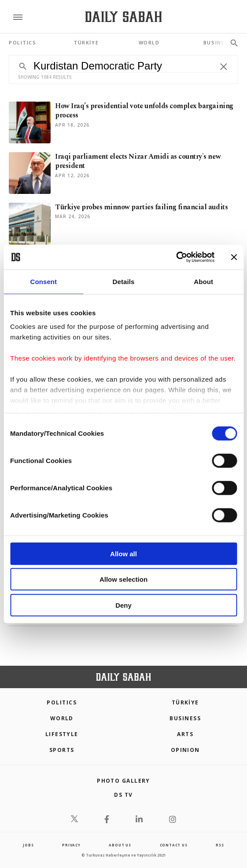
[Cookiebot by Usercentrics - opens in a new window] (176, 257)
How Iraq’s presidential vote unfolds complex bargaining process (144, 111)
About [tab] (203, 281)
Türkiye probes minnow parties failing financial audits (141, 207)
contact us (174, 845)
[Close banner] (234, 257)
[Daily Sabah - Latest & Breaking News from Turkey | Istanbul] (123, 17)
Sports (62, 750)
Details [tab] (124, 281)
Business (185, 718)
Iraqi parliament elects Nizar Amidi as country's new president (138, 161)
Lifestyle (62, 734)
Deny (123, 605)
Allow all (123, 553)
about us (120, 845)
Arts (185, 734)
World (62, 718)
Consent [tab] (43, 281)
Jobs (28, 845)
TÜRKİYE (185, 702)
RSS (220, 845)
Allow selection (123, 579)
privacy (71, 845)
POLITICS (62, 702)
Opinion (185, 750)
